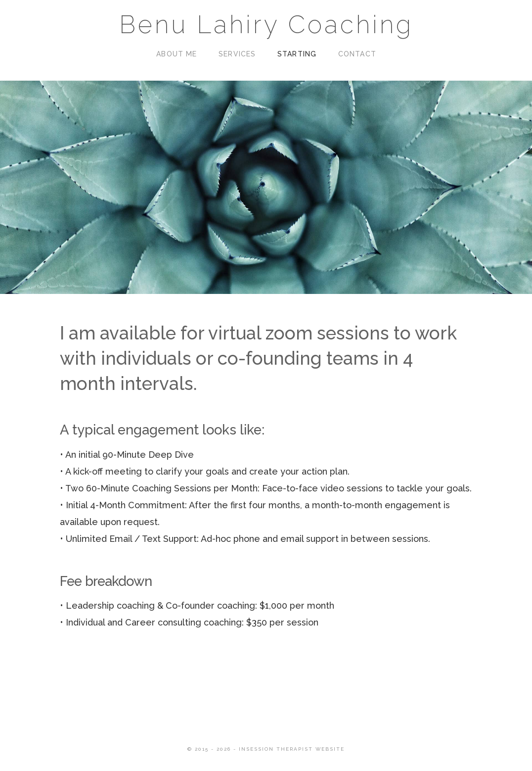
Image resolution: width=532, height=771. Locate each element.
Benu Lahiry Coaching (266, 25)
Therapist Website (310, 749)
